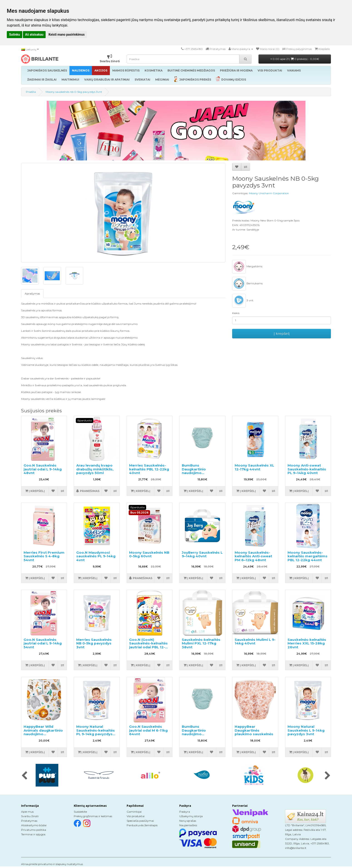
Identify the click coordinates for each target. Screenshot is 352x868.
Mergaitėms (247, 267)
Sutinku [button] (15, 34)
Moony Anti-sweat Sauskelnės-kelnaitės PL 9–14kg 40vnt (307, 469)
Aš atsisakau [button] (34, 34)
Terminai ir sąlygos (33, 834)
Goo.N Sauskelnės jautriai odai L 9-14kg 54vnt (43, 643)
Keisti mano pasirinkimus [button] (67, 34)
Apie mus (27, 812)
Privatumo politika (34, 830)
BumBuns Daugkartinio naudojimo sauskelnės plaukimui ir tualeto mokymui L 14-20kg (201, 736)
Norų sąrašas (188, 821)
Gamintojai (134, 812)
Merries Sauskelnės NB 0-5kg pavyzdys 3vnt (94, 643)
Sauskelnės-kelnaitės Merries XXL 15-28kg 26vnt (307, 643)
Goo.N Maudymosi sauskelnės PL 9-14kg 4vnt (96, 556)
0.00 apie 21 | (295, 59)
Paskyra (185, 812)
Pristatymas (29, 821)
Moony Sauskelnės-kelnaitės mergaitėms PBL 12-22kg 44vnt (308, 556)
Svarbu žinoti (30, 816)
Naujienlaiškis (188, 825)
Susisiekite (80, 812)
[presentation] (24, 776)
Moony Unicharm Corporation (269, 193)
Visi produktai (136, 816)
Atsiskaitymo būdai (34, 825)
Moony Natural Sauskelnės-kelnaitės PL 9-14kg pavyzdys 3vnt (96, 732)
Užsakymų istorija (191, 816)
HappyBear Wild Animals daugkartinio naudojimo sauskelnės (43, 732)
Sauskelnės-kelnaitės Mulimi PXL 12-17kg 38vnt (201, 643)
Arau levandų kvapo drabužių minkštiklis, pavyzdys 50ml (95, 469)
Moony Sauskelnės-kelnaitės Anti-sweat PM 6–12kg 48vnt (253, 556)
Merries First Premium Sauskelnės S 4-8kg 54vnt (44, 556)
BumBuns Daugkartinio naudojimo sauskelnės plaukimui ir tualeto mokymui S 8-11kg (201, 475)
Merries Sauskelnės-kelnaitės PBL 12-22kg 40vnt (149, 469)
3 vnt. (243, 301)
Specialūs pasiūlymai (140, 821)
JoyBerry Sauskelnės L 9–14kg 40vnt (202, 554)
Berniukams (247, 284)
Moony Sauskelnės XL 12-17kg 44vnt (254, 467)
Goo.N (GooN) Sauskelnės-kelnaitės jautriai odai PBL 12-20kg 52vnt (148, 645)
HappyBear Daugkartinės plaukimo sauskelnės (254, 730)
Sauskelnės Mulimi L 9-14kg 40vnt (255, 642)
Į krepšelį (282, 333)
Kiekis (236, 313)
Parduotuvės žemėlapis (142, 825)
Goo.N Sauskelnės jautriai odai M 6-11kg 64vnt (148, 730)
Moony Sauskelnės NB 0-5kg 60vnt (149, 554)
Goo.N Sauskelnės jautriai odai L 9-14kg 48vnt (43, 469)
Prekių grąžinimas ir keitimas (93, 816)
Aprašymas (32, 294)
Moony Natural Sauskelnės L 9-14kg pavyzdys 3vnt (306, 730)
